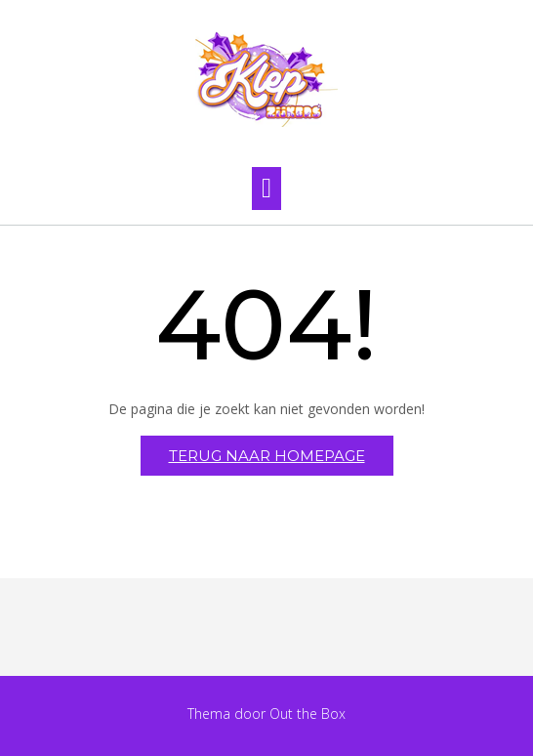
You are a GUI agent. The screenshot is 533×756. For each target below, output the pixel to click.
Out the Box (307, 714)
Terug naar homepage (267, 456)
